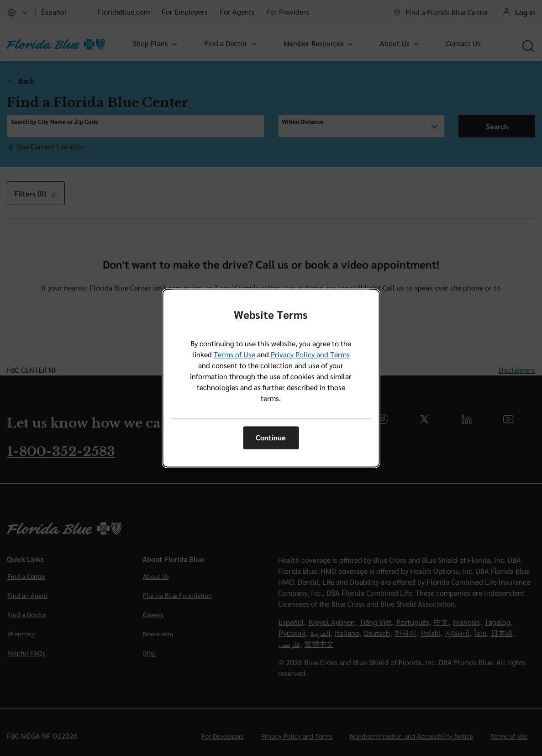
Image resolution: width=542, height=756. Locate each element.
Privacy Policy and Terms (310, 354)
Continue (271, 438)
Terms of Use (234, 354)
